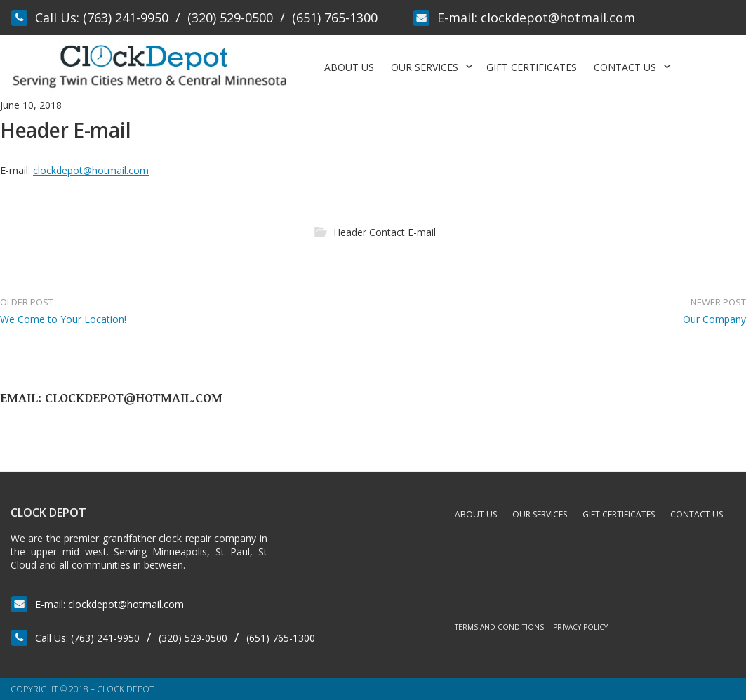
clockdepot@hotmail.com (558, 18)
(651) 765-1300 (335, 18)
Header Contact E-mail (385, 232)
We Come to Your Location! (63, 319)
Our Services (425, 67)
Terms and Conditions (499, 627)
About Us (349, 67)
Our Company (714, 319)
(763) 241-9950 (126, 18)
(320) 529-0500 (230, 18)
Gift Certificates (532, 67)
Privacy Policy (580, 627)
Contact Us (625, 67)
